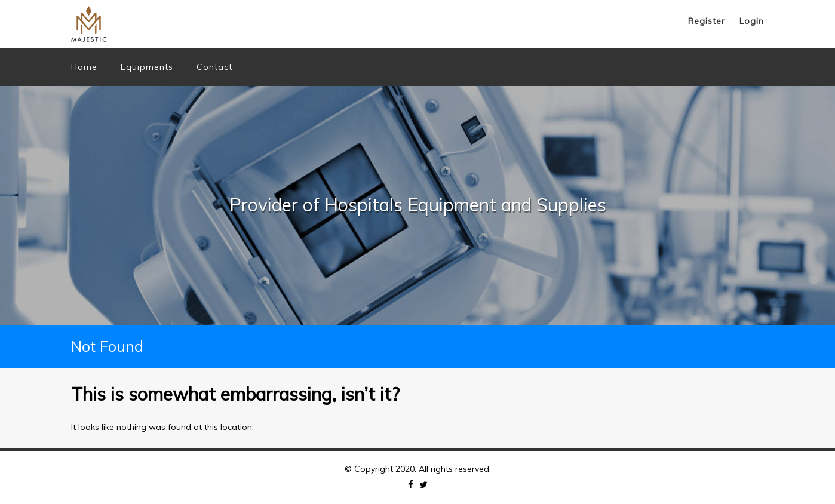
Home (84, 67)
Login (752, 21)
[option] (418, 205)
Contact (214, 67)
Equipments (147, 67)
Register (707, 21)
